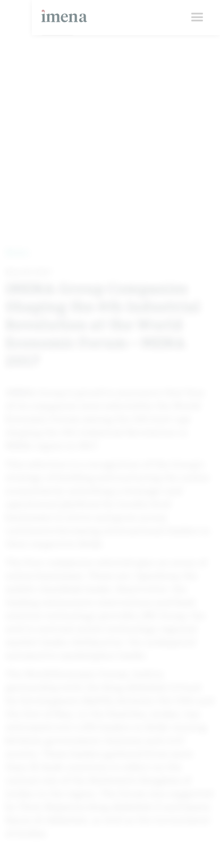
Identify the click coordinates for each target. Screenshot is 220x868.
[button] (197, 17)
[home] (62, 11)
